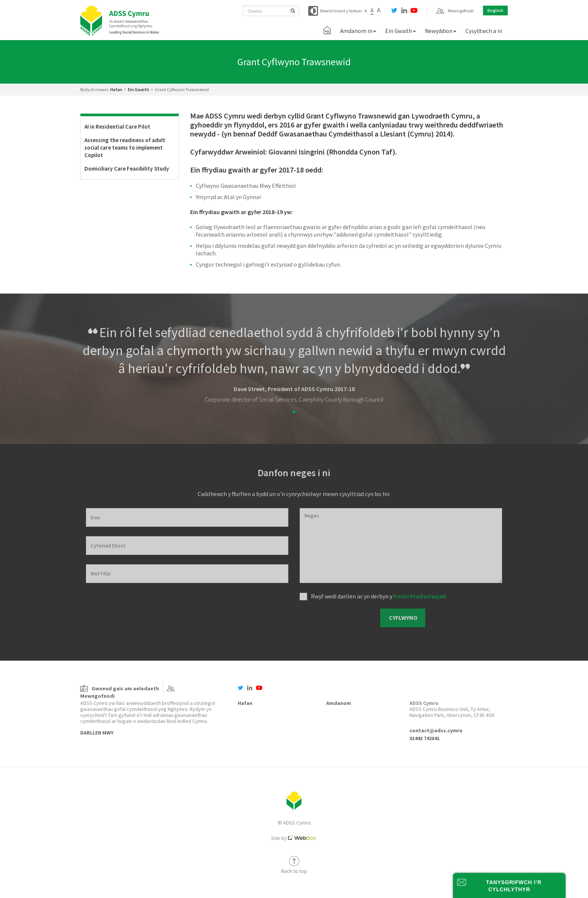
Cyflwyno (403, 618)
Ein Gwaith (139, 89)
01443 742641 (424, 738)
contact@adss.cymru (436, 730)
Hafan (116, 89)
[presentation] (337, 618)
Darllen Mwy (97, 733)
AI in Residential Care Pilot (117, 127)
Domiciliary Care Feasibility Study (127, 169)
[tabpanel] (294, 363)
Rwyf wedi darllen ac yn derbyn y (378, 596)
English (496, 10)
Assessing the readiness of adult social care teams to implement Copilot (125, 148)
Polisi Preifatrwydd (420, 596)
